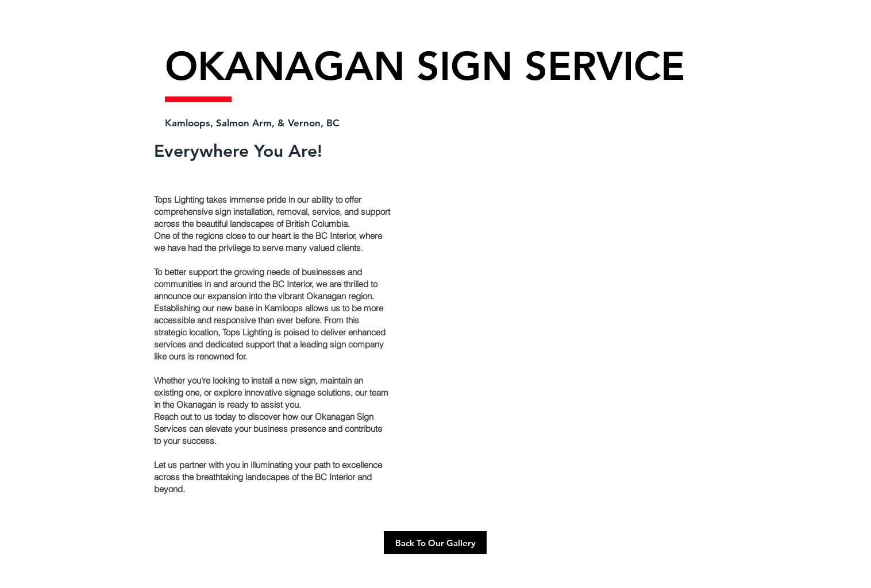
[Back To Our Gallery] (435, 543)
